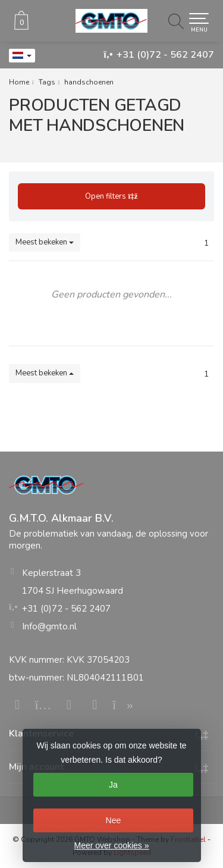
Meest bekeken (45, 242)
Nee (114, 820)
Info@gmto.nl (49, 626)
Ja (113, 785)
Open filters (111, 196)
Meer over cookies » (111, 845)
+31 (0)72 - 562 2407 (165, 55)
